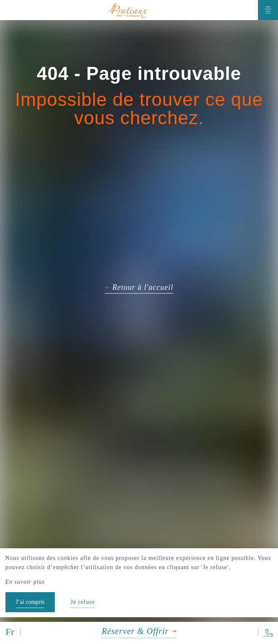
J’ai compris (30, 602)
